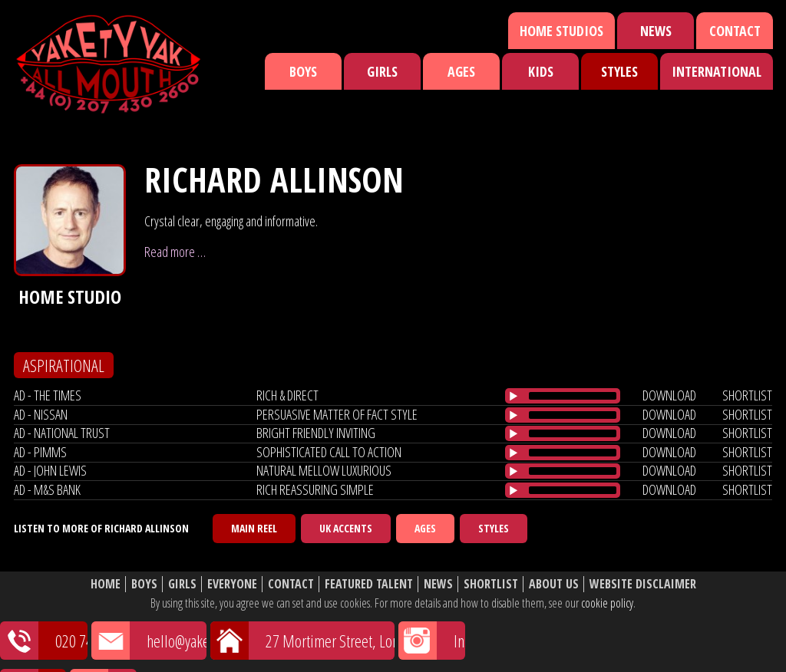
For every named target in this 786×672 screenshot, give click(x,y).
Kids (541, 71)
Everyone (232, 584)
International (717, 71)
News (656, 31)
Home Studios (561, 31)
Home (106, 584)
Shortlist (491, 584)
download (669, 395)
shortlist (747, 395)
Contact (735, 31)
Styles (619, 71)
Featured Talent (369, 584)
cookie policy (607, 603)
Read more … (175, 252)
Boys (303, 71)
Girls (382, 71)
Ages (461, 71)
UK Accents (346, 528)
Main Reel (254, 528)
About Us (554, 584)
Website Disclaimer (643, 584)
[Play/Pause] (514, 396)
